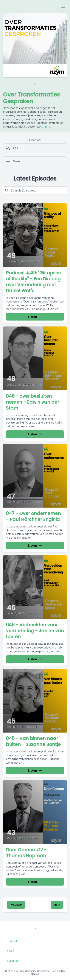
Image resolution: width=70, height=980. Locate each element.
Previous (16, 905)
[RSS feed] (35, 84)
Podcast (12, 941)
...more (46, 127)
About (11, 951)
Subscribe (13, 961)
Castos (35, 974)
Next (57, 905)
